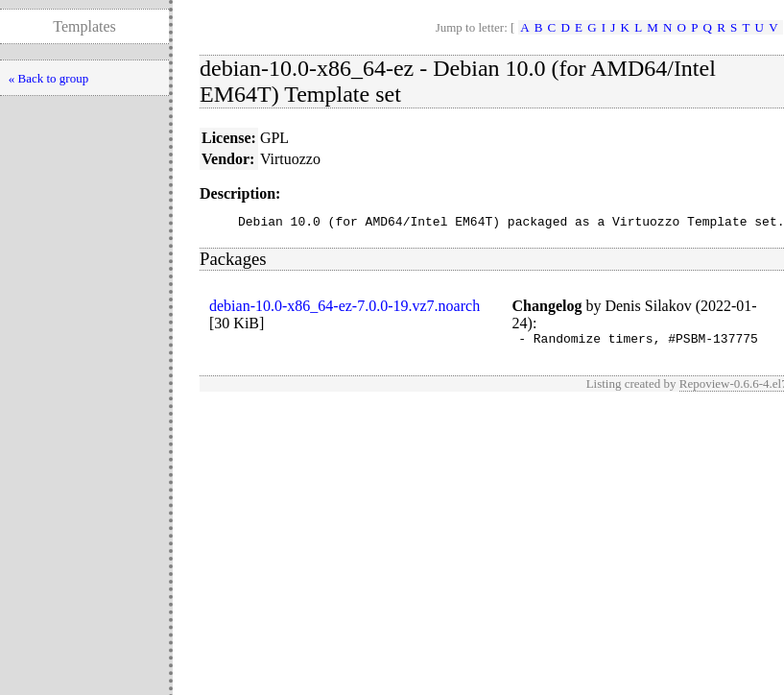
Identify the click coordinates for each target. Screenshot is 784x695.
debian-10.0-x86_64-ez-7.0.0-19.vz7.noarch (344, 309)
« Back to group (48, 78)
